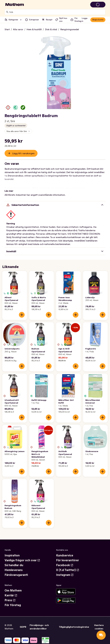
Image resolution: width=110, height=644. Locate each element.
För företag (13, 605)
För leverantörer (68, 560)
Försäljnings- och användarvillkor (39, 627)
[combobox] (57, 12)
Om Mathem (13, 590)
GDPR (23, 627)
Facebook (65, 565)
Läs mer (9, 191)
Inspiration (12, 555)
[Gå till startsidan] (15, 5)
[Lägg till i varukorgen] (22, 315)
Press (10, 600)
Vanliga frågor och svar (22, 560)
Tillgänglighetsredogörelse (74, 627)
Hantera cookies (99, 627)
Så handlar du (14, 565)
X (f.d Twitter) (68, 570)
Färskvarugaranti (16, 575)
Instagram (65, 575)
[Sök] (7, 12)
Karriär (11, 595)
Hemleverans (14, 570)
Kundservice (65, 555)
